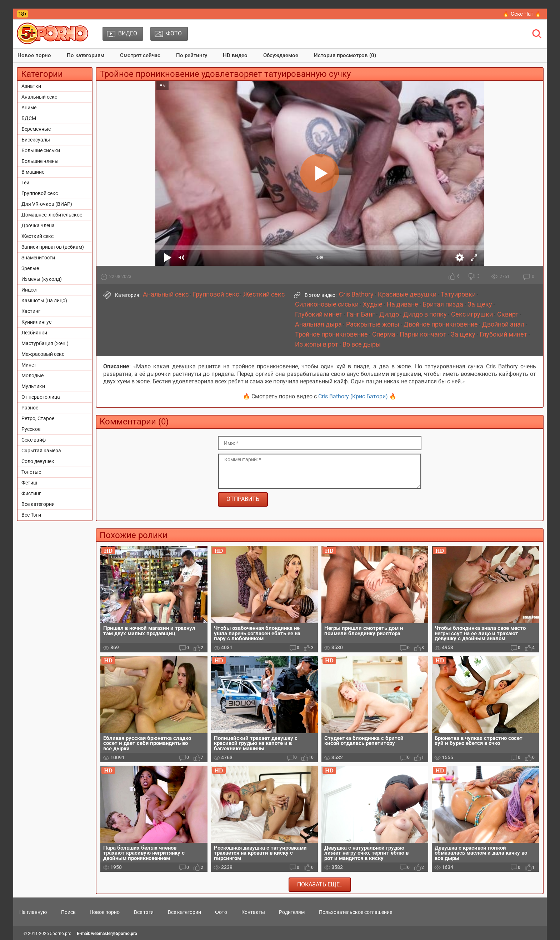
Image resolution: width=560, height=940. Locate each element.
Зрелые (30, 268)
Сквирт (508, 314)
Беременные (36, 129)
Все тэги (144, 912)
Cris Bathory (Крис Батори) (353, 396)
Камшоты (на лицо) (44, 300)
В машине (33, 172)
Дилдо (389, 314)
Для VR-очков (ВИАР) (47, 204)
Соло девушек (38, 461)
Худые (373, 304)
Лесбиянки (34, 333)
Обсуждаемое (281, 55)
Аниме (29, 108)
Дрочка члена (38, 225)
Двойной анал (503, 324)
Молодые (32, 375)
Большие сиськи (41, 150)
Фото (221, 912)
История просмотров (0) (345, 55)
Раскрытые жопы (373, 324)
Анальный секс (39, 97)
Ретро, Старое (38, 418)
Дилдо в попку (425, 314)
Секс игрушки (472, 314)
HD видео (235, 55)
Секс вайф (34, 440)
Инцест (30, 290)
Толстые (31, 472)
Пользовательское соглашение (356, 912)
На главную (33, 912)
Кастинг (31, 311)
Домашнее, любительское (52, 215)
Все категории (38, 504)
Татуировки (458, 294)
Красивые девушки (407, 294)
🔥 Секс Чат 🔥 (522, 14)
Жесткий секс (37, 236)
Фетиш (29, 483)
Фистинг (31, 493)
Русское (31, 429)
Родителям (292, 912)
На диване (402, 304)
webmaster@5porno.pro (114, 934)
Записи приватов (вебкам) (53, 247)
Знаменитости (38, 258)
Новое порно (34, 55)
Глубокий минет (319, 314)
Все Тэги (31, 515)
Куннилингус (36, 322)
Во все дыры (362, 344)
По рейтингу (192, 55)
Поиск (68, 912)
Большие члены (40, 161)
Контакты (253, 912)
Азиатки (31, 86)
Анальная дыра (318, 324)
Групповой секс (40, 193)
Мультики (33, 386)
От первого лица (41, 397)
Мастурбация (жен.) (45, 343)
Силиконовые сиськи (327, 304)
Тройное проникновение (331, 334)
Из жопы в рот (317, 344)
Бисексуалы (36, 140)
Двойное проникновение (441, 324)
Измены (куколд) (42, 279)
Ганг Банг (361, 314)
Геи (25, 183)
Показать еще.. (320, 884)
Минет (29, 365)
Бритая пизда (443, 304)
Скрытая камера (41, 451)
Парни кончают (423, 334)
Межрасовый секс (43, 354)
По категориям (86, 55)
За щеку (480, 304)
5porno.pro (61, 934)
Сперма (384, 334)
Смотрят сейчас (140, 55)
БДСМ (29, 118)
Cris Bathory (356, 294)
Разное (30, 408)
